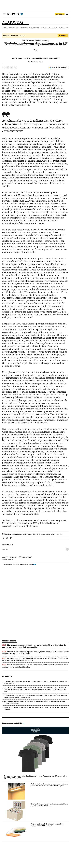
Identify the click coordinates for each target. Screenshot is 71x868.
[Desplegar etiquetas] (67, 549)
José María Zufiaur (21, 58)
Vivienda (62, 28)
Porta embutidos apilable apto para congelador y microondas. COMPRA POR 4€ (47, 825)
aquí (34, 564)
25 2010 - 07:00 (35, 62)
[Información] (48, 41)
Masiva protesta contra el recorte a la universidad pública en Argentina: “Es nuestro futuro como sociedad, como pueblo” (34, 646)
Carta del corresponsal (11, 28)
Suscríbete (63, 35)
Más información (8, 559)
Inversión (44, 28)
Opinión (5, 549)
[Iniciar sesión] (67, 14)
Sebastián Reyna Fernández (46, 58)
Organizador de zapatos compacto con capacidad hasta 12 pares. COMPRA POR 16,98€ (49, 805)
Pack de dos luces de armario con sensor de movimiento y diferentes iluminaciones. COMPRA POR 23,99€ (49, 785)
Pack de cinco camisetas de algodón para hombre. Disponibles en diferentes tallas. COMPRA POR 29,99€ (36, 777)
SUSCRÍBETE (60, 14)
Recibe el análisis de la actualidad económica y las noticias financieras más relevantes (34, 534)
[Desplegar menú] (4, 14)
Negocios (13, 22)
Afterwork (24, 28)
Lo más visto (7, 677)
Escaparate (35, 730)
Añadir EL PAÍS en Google (60, 67)
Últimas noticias (9, 641)
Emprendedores (34, 28)
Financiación (53, 28)
